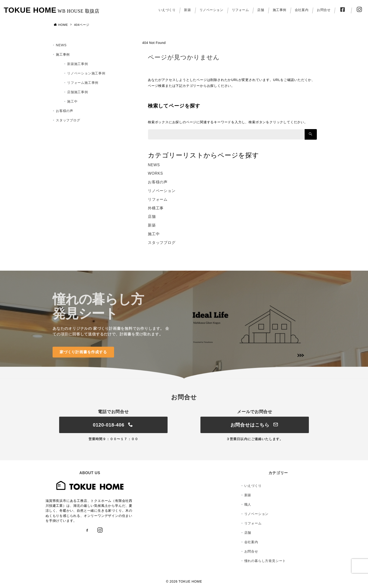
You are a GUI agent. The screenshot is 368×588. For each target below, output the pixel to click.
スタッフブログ (162, 243)
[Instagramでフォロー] (100, 530)
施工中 (154, 234)
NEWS (154, 165)
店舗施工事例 (78, 92)
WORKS (155, 173)
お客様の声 (158, 182)
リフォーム (158, 199)
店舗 (152, 217)
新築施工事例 (78, 64)
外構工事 (156, 208)
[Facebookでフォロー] (87, 530)
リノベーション (162, 191)
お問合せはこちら (255, 425)
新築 (152, 225)
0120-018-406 (113, 425)
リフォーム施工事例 (83, 83)
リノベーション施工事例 (86, 73)
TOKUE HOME (30, 10)
